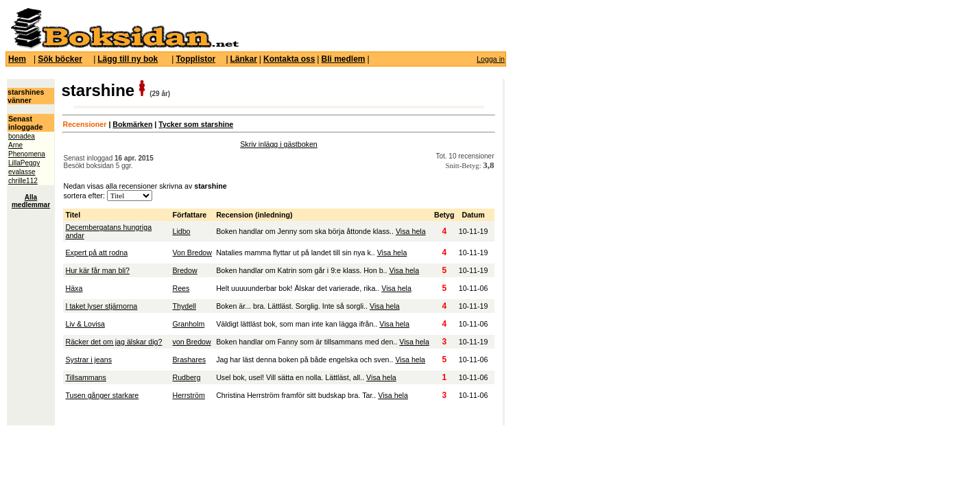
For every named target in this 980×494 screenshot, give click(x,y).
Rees (181, 288)
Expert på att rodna (96, 252)
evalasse (22, 172)
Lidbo (181, 231)
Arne (15, 145)
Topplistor (195, 59)
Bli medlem (343, 59)
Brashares (189, 360)
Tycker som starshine (196, 124)
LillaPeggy (24, 163)
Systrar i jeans (88, 360)
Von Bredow (192, 252)
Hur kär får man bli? (97, 270)
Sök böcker (60, 59)
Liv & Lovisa (85, 324)
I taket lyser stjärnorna (101, 306)
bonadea (22, 136)
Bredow (184, 270)
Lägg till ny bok (128, 59)
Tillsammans (85, 377)
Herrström (188, 395)
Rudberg (186, 377)
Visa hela (411, 231)
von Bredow (191, 342)
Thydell (184, 306)
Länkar (244, 59)
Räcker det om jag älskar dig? (113, 342)
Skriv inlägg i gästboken (279, 144)
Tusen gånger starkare (102, 395)
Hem (17, 59)
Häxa (74, 288)
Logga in (491, 59)
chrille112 (23, 181)
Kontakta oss (289, 59)
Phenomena (27, 154)
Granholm (188, 324)
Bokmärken (132, 124)
